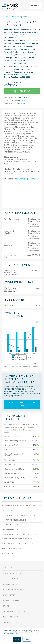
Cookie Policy (10, 622)
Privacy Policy (10, 617)
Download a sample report (15, 103)
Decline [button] (27, 639)
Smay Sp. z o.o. (9, 553)
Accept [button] (17, 639)
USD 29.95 (22, 91)
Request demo (10, 584)
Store (6, 606)
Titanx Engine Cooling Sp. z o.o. (17, 539)
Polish (24, 100)
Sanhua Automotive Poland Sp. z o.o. (20, 534)
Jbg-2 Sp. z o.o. (9, 511)
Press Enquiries (11, 601)
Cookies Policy (14, 634)
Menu (35, 5)
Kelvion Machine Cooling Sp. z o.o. (19, 515)
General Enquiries (12, 579)
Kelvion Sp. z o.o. (10, 525)
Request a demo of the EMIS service (22, 404)
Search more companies (16, 17)
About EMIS (9, 568)
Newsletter (9, 595)
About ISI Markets (12, 573)
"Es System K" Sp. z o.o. (13, 530)
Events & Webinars (12, 590)
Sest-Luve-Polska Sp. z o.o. (15, 520)
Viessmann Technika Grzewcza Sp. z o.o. (22, 506)
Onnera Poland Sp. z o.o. (14, 548)
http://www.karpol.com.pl (26, 179)
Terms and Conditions (14, 612)
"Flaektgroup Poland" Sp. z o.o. (18, 544)
